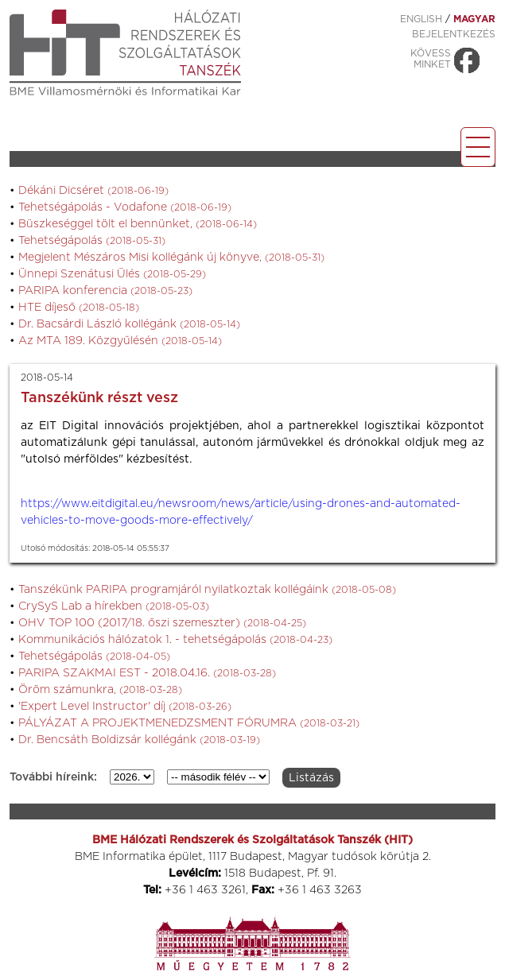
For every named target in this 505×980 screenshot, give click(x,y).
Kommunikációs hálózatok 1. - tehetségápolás (175, 640)
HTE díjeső (79, 308)
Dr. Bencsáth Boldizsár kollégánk (139, 740)
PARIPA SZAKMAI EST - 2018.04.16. (147, 673)
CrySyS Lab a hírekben (114, 606)
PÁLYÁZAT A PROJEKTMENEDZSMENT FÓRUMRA (189, 723)
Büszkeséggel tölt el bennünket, (138, 224)
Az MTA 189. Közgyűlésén (120, 341)
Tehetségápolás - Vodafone (125, 207)
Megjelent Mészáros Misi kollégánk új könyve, (171, 258)
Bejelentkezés (454, 34)
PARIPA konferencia (105, 291)
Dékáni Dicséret (93, 191)
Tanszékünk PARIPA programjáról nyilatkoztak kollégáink (207, 590)
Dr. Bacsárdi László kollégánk (129, 324)
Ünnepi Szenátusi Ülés (112, 274)
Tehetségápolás (92, 241)
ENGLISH (421, 19)
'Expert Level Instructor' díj (125, 707)
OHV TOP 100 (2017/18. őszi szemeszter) (162, 623)
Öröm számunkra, (100, 690)
